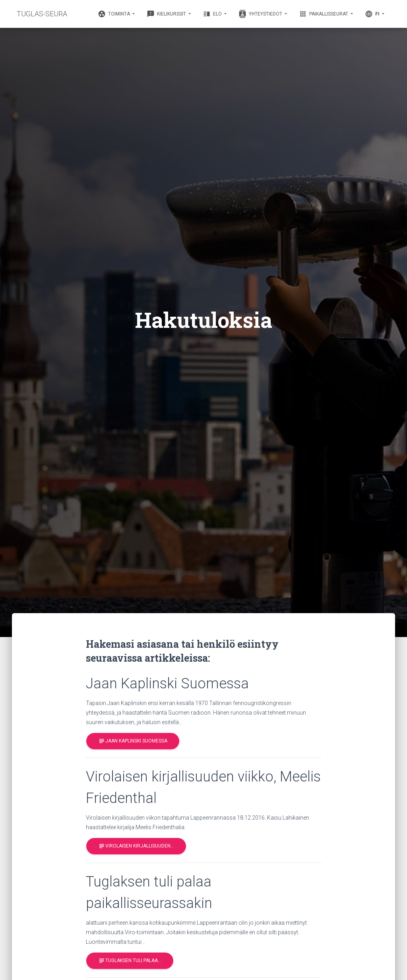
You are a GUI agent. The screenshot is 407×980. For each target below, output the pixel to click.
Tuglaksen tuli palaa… (130, 961)
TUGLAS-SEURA (42, 14)
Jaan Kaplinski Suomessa (133, 741)
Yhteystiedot (261, 14)
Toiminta (114, 14)
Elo (213, 14)
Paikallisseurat (324, 14)
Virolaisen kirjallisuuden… (136, 846)
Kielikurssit (167, 14)
